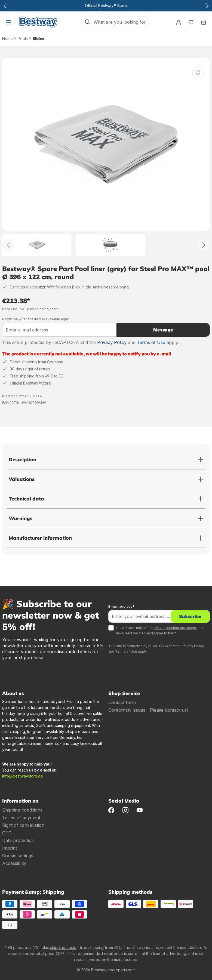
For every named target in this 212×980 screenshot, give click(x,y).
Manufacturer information (40, 538)
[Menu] (8, 22)
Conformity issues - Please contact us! (148, 710)
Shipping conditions (22, 810)
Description (22, 460)
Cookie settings (18, 856)
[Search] (87, 22)
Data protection (18, 840)
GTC (142, 633)
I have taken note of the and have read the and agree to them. (160, 630)
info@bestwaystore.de (23, 776)
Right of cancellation (23, 825)
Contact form (122, 702)
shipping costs (63, 947)
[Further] (204, 245)
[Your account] (179, 22)
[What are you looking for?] (121, 22)
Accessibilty (14, 863)
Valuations (22, 479)
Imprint (10, 848)
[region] (106, 157)
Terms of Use (151, 342)
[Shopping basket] (204, 22)
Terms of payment (21, 818)
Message (163, 330)
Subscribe (190, 616)
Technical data (26, 499)
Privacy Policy (112, 342)
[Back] (8, 245)
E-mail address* (121, 606)
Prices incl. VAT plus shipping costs (30, 309)
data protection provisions (176, 628)
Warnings (21, 518)
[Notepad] (191, 22)
